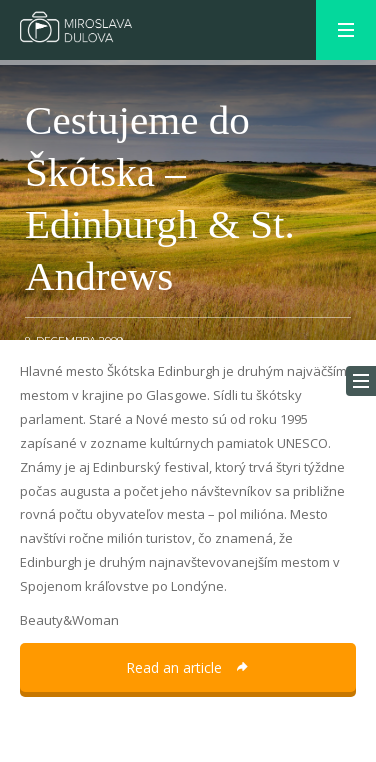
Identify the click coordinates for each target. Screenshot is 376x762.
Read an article (188, 667)
